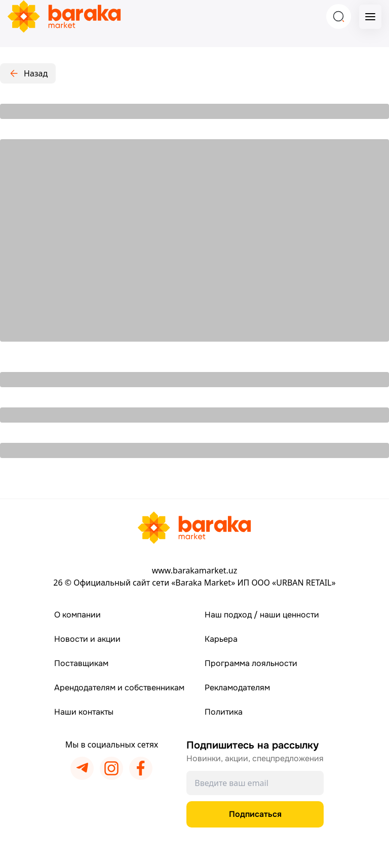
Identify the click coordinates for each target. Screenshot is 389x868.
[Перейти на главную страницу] (194, 528)
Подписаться (255, 814)
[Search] (339, 16)
